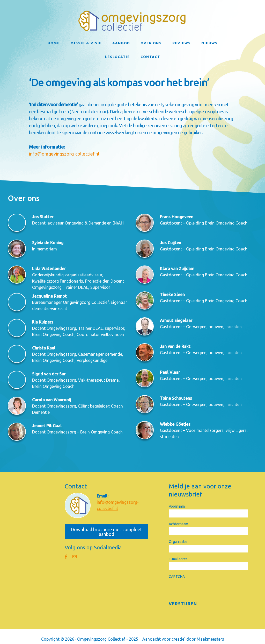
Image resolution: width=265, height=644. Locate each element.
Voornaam (177, 506)
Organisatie (178, 542)
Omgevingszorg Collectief (132, 21)
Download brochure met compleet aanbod (106, 532)
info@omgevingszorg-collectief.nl (64, 154)
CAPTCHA (177, 577)
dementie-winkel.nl (49, 309)
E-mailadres (178, 559)
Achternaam (178, 524)
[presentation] (208, 590)
